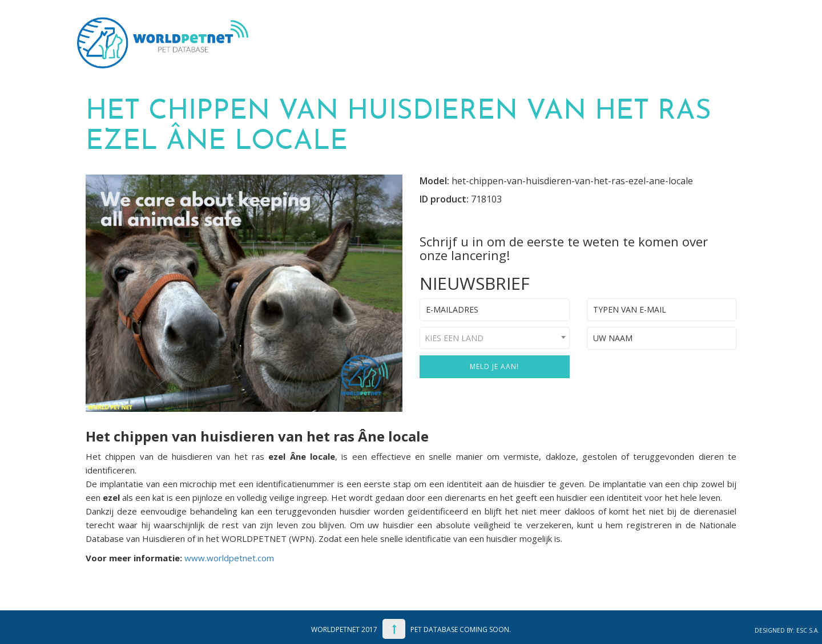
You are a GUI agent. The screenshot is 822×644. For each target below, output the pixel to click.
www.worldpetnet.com (229, 558)
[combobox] (495, 338)
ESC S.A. (808, 630)
